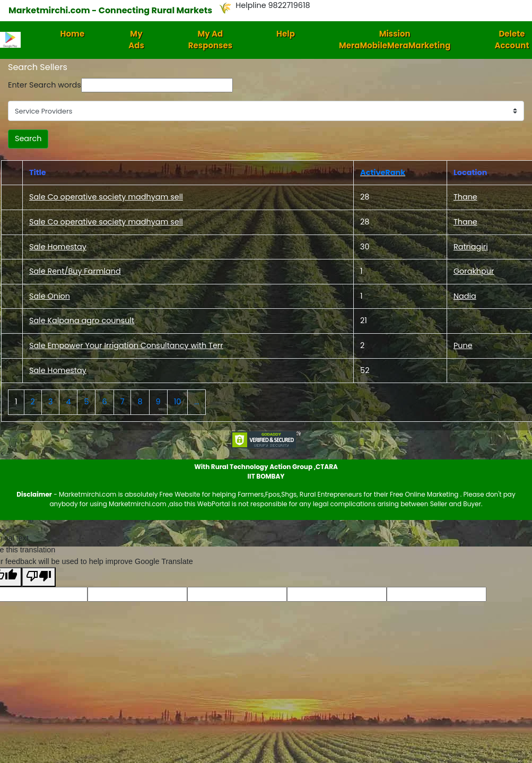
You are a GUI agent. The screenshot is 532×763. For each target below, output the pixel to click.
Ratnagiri (471, 247)
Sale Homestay (58, 247)
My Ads (136, 40)
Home (73, 34)
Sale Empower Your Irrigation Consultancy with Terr (126, 345)
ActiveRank (383, 172)
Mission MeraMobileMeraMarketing (395, 40)
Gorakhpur (474, 271)
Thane (465, 197)
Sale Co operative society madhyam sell (106, 197)
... (197, 402)
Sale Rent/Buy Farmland (75, 271)
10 (178, 402)
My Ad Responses (210, 40)
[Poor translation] (39, 577)
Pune (463, 345)
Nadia (465, 296)
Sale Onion (50, 296)
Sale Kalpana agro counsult (82, 320)
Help (286, 34)
